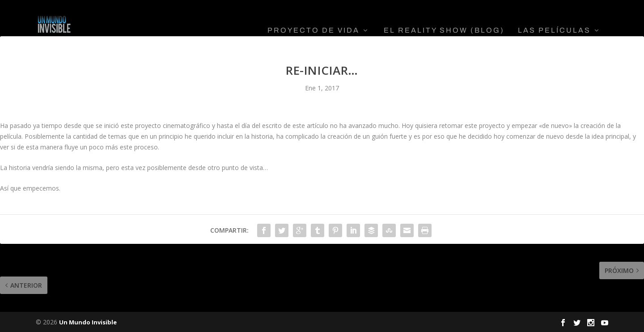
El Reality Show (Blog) (444, 18)
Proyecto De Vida (314, 18)
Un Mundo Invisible (88, 322)
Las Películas (554, 18)
